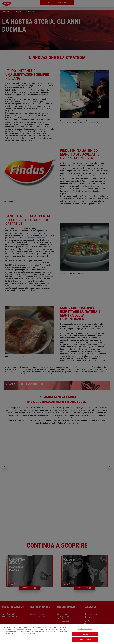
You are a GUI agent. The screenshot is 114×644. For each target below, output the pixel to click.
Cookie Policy (20, 629)
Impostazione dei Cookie (85, 629)
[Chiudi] (111, 634)
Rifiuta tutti (85, 634)
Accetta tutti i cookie (85, 640)
